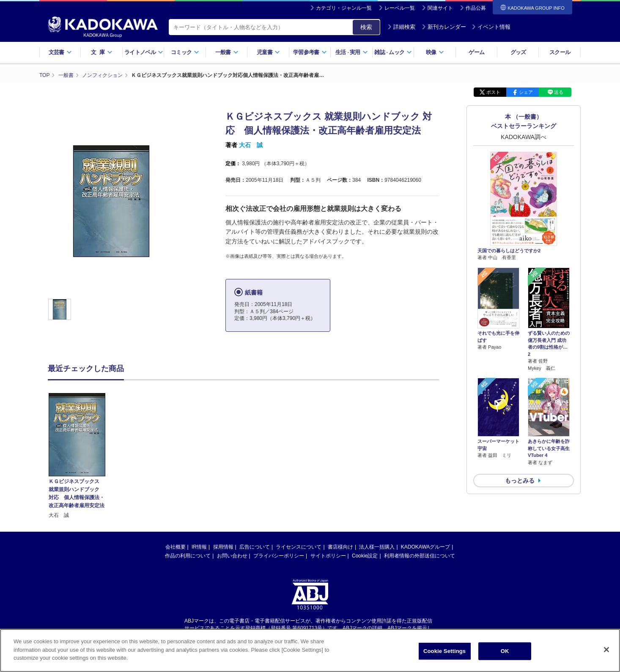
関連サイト (440, 8)
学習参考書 (310, 52)
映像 (435, 52)
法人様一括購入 (377, 544)
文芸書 (60, 52)
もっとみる (520, 481)
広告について (255, 544)
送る (559, 92)
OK (505, 657)
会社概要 (176, 544)
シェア (526, 92)
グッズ (518, 52)
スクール (560, 52)
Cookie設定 (365, 552)
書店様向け (340, 544)
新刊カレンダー (444, 27)
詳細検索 (401, 27)
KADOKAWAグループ (425, 544)
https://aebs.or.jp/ (280, 631)
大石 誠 (251, 145)
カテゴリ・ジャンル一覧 (344, 8)
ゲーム (476, 52)
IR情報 (199, 544)
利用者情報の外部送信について (420, 552)
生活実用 (352, 52)
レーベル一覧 (400, 8)
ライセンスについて (299, 544)
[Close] (606, 656)
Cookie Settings (444, 657)
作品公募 (476, 8)
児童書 (268, 52)
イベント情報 (491, 27)
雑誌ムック (393, 52)
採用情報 (223, 544)
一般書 (227, 52)
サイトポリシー (328, 552)
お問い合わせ (232, 552)
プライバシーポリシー (279, 552)
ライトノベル (144, 52)
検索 (366, 27)
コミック (185, 52)
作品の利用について (188, 552)
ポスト (493, 92)
